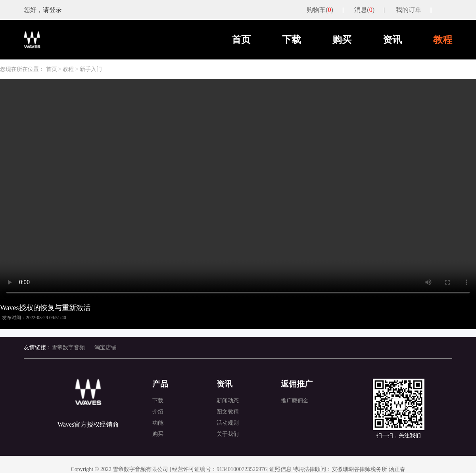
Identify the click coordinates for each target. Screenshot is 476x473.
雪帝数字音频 (68, 348)
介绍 (158, 412)
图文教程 (228, 412)
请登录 (52, 10)
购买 (342, 40)
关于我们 (228, 434)
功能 (158, 423)
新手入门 (91, 69)
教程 (443, 40)
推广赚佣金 (295, 401)
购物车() (320, 10)
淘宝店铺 (106, 348)
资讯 (392, 40)
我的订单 (409, 10)
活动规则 (228, 423)
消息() (364, 10)
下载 (292, 40)
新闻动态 (228, 401)
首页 (241, 40)
